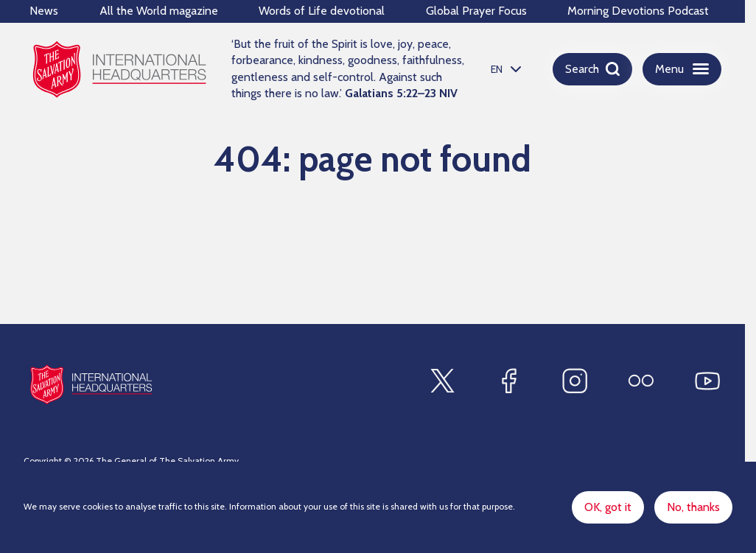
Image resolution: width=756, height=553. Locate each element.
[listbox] (504, 69)
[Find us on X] (442, 381)
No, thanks (693, 507)
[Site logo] (91, 384)
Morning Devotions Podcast (638, 11)
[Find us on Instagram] (575, 381)
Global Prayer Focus (476, 11)
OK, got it (608, 507)
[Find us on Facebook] (508, 381)
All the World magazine (159, 11)
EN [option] (497, 69)
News (44, 11)
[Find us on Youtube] (707, 381)
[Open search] (592, 69)
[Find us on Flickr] (641, 381)
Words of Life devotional (322, 11)
